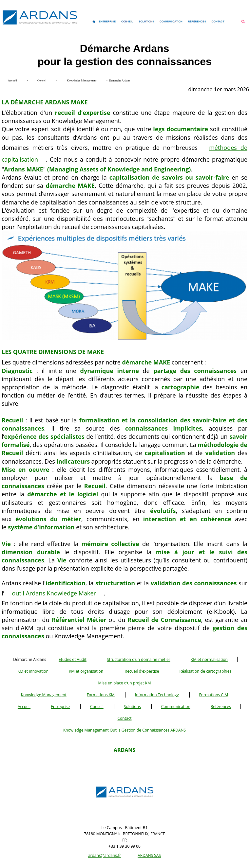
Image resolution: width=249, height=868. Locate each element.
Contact (124, 718)
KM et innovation (33, 671)
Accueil (24, 707)
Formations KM (101, 695)
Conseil (97, 707)
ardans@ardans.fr (105, 855)
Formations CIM (214, 695)
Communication (176, 707)
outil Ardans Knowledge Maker (54, 593)
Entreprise (60, 707)
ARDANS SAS (149, 855)
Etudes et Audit (73, 659)
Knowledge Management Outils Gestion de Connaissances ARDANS (125, 730)
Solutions (132, 707)
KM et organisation (86, 671)
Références (221, 707)
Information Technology (157, 695)
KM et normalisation (209, 659)
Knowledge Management (44, 695)
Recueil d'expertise (142, 671)
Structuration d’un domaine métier (139, 659)
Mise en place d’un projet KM (124, 683)
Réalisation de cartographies (206, 671)
